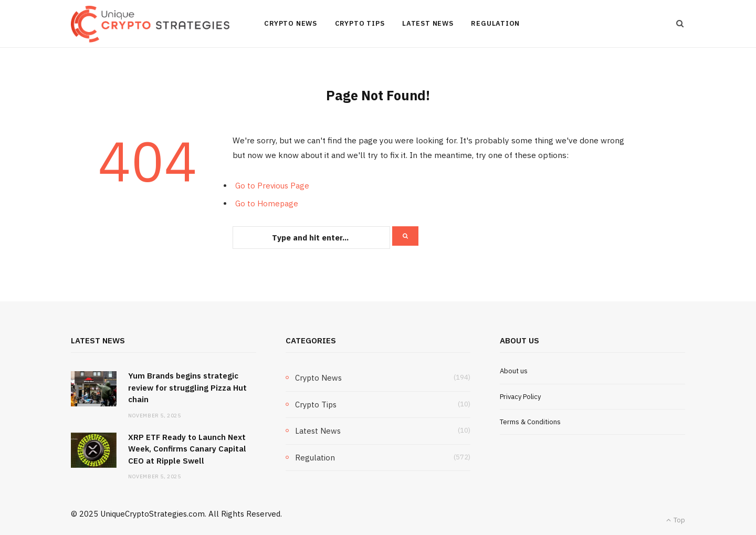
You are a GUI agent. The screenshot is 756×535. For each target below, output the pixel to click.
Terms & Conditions (530, 422)
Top (676, 520)
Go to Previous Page (272, 186)
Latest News (428, 23)
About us (514, 371)
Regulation (495, 23)
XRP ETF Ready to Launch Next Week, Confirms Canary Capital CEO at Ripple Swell (187, 449)
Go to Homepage (267, 203)
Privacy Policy (520, 397)
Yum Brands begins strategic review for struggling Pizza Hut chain (187, 387)
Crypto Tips (360, 23)
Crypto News (291, 23)
